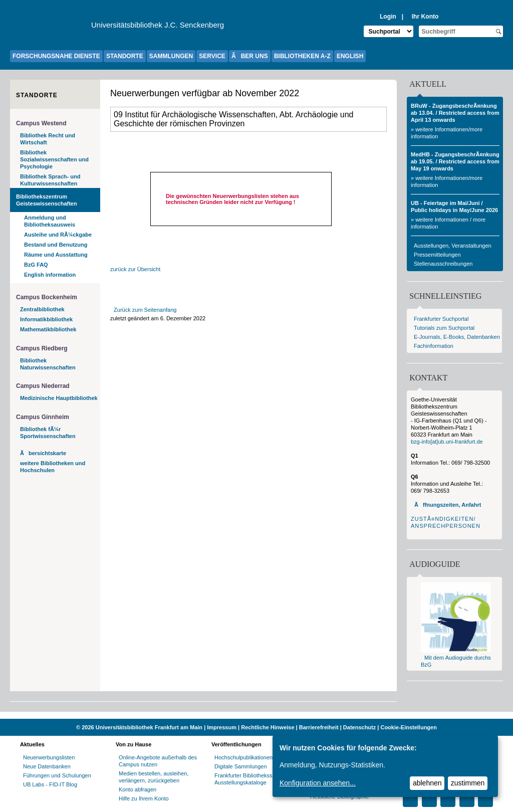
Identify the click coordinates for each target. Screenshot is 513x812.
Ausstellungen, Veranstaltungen (453, 246)
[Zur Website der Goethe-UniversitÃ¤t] (51, 28)
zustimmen (468, 783)
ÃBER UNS (250, 56)
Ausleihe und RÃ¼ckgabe (58, 235)
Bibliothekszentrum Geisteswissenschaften (47, 200)
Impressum (222, 727)
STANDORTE (125, 56)
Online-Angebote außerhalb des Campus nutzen (158, 761)
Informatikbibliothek (46, 319)
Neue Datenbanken (47, 766)
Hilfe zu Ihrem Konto (144, 798)
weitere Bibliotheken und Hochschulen (53, 467)
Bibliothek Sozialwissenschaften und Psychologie (54, 159)
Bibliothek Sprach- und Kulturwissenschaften (50, 180)
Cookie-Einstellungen (408, 727)
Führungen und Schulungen (57, 775)
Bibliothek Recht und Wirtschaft (48, 139)
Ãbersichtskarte (43, 453)
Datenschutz (359, 727)
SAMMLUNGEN (171, 56)
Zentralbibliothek (42, 309)
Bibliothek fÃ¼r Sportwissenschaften (48, 433)
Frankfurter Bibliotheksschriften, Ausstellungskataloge (253, 779)
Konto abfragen (138, 789)
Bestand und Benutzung (56, 245)
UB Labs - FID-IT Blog (50, 784)
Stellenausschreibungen (443, 264)
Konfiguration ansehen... (318, 783)
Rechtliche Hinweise (268, 727)
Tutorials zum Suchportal (444, 328)
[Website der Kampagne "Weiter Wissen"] (256, 715)
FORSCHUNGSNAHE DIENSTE (56, 56)
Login (388, 17)
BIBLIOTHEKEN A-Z (302, 56)
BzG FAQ (36, 265)
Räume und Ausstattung (56, 255)
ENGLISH (350, 56)
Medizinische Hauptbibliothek (59, 398)
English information (50, 275)
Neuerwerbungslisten (49, 757)
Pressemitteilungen (437, 255)
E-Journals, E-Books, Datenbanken (457, 337)
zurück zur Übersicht (135, 269)
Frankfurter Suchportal (441, 319)
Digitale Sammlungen (241, 766)
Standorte (37, 95)
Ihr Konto (425, 17)
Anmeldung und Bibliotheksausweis (50, 221)
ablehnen (427, 783)
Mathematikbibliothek (48, 329)
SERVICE (212, 56)
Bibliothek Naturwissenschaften (48, 364)
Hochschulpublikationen (243, 757)
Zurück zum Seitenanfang (145, 310)
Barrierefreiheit (319, 727)
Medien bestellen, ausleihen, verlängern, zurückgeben (154, 777)
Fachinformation (434, 346)
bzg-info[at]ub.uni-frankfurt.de (447, 442)
